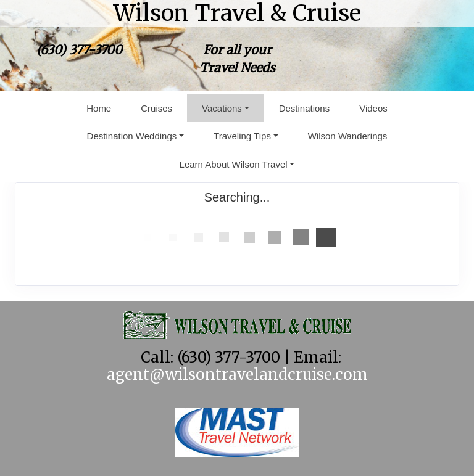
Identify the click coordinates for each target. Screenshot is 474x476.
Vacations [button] (222, 108)
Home (99, 108)
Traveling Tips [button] (242, 136)
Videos (373, 108)
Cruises (156, 108)
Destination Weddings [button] (132, 136)
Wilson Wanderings (348, 136)
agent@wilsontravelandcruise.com (237, 375)
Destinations (305, 108)
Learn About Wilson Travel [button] (234, 164)
